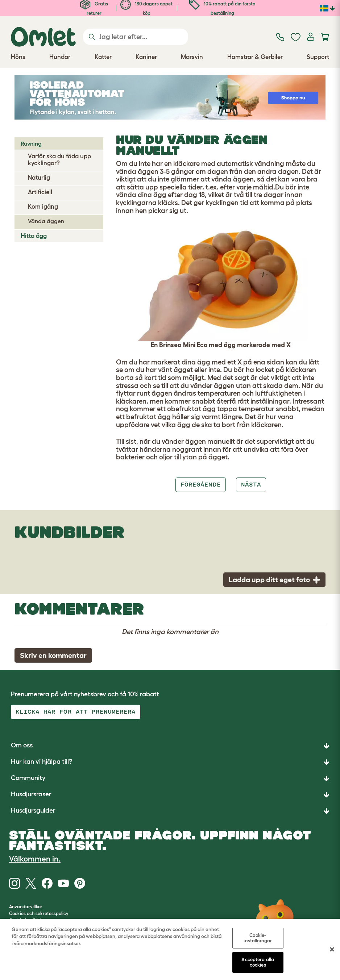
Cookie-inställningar (258, 939)
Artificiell (40, 192)
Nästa (251, 485)
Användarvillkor (26, 907)
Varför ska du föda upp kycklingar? (59, 160)
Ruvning (31, 143)
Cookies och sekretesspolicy (39, 914)
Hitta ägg (34, 236)
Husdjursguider (33, 810)
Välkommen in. (35, 859)
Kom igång (43, 207)
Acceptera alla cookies (258, 964)
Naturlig (39, 178)
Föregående (200, 485)
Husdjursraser (31, 794)
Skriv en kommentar (53, 655)
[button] (170, 811)
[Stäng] (332, 951)
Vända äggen (46, 221)
